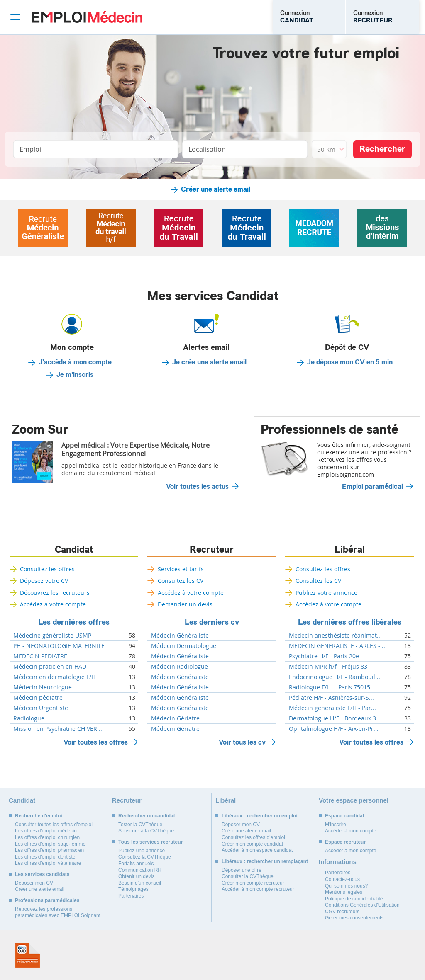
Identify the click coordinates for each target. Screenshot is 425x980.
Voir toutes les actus (197, 487)
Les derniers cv (212, 622)
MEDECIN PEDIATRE (40, 656)
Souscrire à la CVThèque (146, 831)
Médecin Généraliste (180, 636)
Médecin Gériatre (175, 718)
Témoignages (133, 889)
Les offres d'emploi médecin (46, 831)
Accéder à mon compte (351, 831)
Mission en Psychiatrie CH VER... (58, 729)
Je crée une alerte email (209, 362)
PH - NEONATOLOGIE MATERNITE (59, 646)
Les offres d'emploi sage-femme (50, 844)
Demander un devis (185, 604)
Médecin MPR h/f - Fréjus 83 (328, 667)
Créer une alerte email (216, 189)
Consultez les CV (181, 581)
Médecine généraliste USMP (52, 636)
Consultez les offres (47, 569)
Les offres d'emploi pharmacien (49, 850)
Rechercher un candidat (147, 816)
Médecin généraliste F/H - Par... (332, 708)
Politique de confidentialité (354, 899)
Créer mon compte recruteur (253, 883)
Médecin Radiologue (180, 667)
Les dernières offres (74, 622)
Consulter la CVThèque (248, 876)
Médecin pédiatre (38, 698)
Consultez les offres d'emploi (253, 837)
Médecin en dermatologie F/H (54, 677)
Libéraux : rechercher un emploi (260, 816)
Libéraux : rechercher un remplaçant (265, 861)
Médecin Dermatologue (184, 646)
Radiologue (29, 718)
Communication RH (140, 870)
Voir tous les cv (242, 742)
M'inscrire (336, 825)
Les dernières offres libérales (350, 622)
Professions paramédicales (47, 900)
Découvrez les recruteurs (55, 593)
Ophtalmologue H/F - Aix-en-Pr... (334, 729)
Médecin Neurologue (43, 687)
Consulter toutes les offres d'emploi (54, 825)
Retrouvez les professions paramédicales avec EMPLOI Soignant (58, 912)
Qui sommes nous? (346, 886)
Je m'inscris (75, 375)
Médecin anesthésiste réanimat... (335, 636)
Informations (338, 862)
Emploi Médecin (87, 17)
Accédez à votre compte (53, 604)
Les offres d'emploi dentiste (45, 857)
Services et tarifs (181, 569)
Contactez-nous (342, 879)
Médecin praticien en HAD (50, 667)
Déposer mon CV (34, 883)
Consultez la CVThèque (145, 857)
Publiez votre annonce (326, 593)
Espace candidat (345, 816)
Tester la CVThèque (140, 825)
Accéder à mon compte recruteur (258, 889)
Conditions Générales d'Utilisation (362, 905)
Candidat (74, 550)
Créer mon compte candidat (252, 844)
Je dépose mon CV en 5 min (350, 362)
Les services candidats (42, 874)
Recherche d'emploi (39, 816)
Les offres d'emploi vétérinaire (48, 863)
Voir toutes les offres (96, 742)
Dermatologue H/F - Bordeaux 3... (335, 718)
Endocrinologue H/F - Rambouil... (335, 677)
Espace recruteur (345, 842)
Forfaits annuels (136, 864)
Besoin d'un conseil (140, 883)
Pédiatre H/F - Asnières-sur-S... (331, 698)
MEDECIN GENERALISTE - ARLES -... (337, 646)
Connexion (297, 17)
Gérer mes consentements (354, 918)
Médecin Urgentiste (41, 708)
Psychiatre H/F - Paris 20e (324, 656)
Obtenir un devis (136, 876)
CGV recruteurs (342, 912)
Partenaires (131, 896)
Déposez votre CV (44, 581)
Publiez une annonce (142, 851)
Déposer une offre (242, 870)
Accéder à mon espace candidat (257, 850)
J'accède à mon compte (75, 362)
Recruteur (212, 550)
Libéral (350, 550)
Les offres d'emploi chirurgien (47, 837)
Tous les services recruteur (150, 842)
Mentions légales (344, 892)
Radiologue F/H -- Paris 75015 (330, 687)
